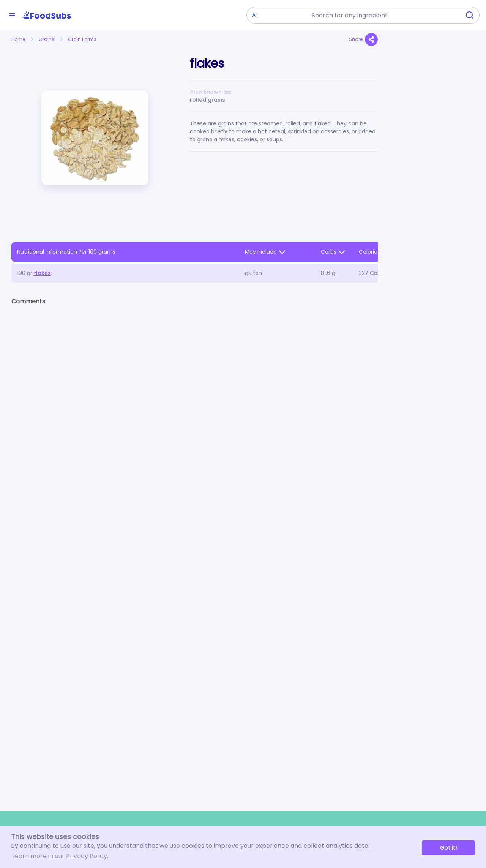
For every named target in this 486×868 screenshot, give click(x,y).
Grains (47, 39)
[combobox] (384, 15)
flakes (42, 273)
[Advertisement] (432, 207)
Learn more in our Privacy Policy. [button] (60, 856)
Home (18, 39)
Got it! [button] (448, 848)
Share (363, 39)
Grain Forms (82, 39)
